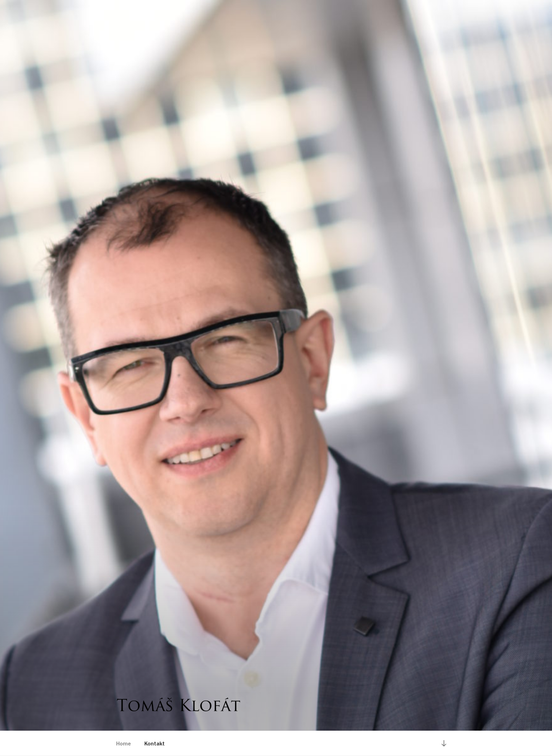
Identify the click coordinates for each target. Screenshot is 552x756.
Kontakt (155, 744)
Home (124, 744)
